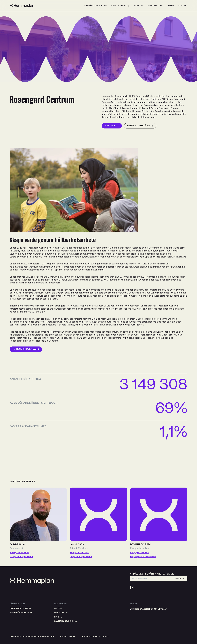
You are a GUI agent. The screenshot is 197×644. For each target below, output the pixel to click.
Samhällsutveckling (96, 6)
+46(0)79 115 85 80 (140, 553)
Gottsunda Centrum (21, 608)
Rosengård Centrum (21, 613)
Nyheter (139, 6)
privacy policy (68, 636)
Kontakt (183, 6)
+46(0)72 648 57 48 (19, 553)
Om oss (170, 6)
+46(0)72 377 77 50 (79, 553)
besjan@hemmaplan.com (143, 557)
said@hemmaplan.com (21, 557)
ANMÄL (179, 579)
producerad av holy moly (96, 636)
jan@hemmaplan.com (81, 557)
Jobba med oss (155, 6)
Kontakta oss (61, 613)
